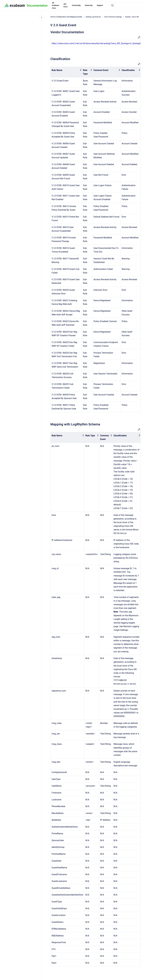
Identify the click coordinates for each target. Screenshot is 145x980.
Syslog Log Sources (93, 17)
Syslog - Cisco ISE (132, 17)
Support (100, 5)
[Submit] (112, 5)
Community (76, 5)
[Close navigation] (42, 17)
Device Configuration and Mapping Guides (66, 17)
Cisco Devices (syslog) (113, 17)
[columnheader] (66, 72)
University (89, 5)
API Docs (66, 5)
